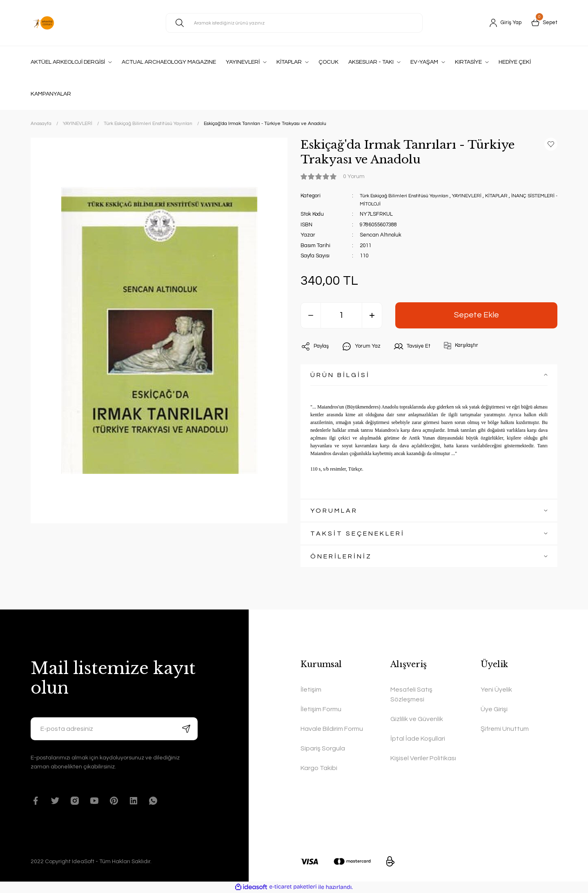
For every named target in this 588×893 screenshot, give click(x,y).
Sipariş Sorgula (323, 748)
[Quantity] (341, 315)
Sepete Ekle (476, 315)
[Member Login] (503, 23)
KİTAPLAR (511, 196)
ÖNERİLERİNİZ (341, 556)
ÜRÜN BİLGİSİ (340, 375)
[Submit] (186, 729)
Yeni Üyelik (496, 690)
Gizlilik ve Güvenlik (417, 719)
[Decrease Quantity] (311, 315)
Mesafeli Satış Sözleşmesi (411, 694)
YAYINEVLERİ (479, 196)
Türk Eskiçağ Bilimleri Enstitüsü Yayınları (409, 196)
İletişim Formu (321, 709)
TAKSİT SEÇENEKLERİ (357, 534)
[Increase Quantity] (372, 315)
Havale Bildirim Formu (332, 729)
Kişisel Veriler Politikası (423, 758)
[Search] (294, 23)
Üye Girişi (494, 709)
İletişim (311, 690)
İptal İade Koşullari (418, 739)
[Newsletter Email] (114, 729)
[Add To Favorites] (551, 144)
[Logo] (44, 23)
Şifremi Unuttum (505, 729)
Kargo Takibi (319, 768)
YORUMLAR (334, 511)
